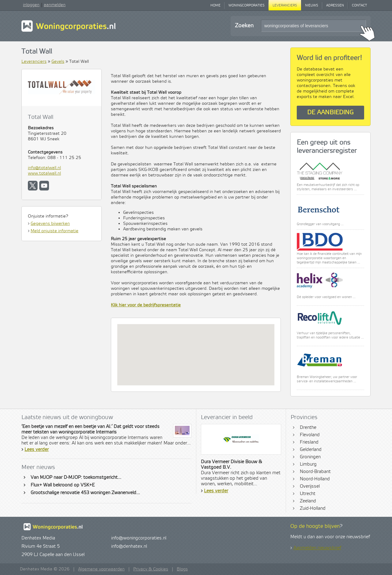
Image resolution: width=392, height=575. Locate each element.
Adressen (335, 6)
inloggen (31, 5)
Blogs (182, 569)
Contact (359, 6)
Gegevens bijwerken (50, 224)
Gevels (58, 62)
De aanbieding (330, 113)
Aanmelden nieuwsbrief (317, 548)
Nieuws (312, 6)
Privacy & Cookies (151, 569)
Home (215, 6)
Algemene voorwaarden (101, 569)
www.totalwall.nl (44, 173)
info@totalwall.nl (44, 168)
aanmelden (55, 5)
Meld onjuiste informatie (55, 231)
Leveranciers (285, 6)
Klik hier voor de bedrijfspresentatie (146, 305)
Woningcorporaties (247, 6)
